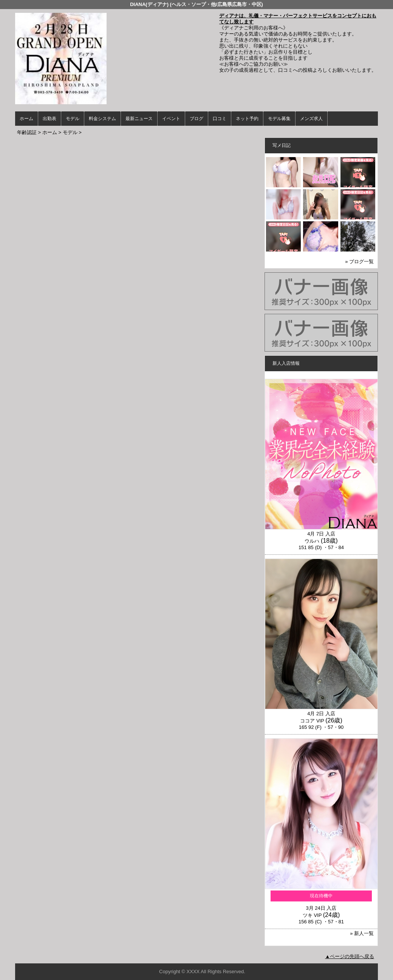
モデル (73, 119)
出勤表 (50, 119)
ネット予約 (247, 119)
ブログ (196, 119)
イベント (171, 119)
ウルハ (312, 541)
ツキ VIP (312, 915)
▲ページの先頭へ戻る (350, 956)
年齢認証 (27, 132)
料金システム (102, 119)
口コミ (220, 119)
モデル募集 (279, 119)
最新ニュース (139, 119)
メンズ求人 (311, 119)
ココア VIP (312, 721)
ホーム (26, 119)
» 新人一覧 (362, 933)
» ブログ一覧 (359, 262)
